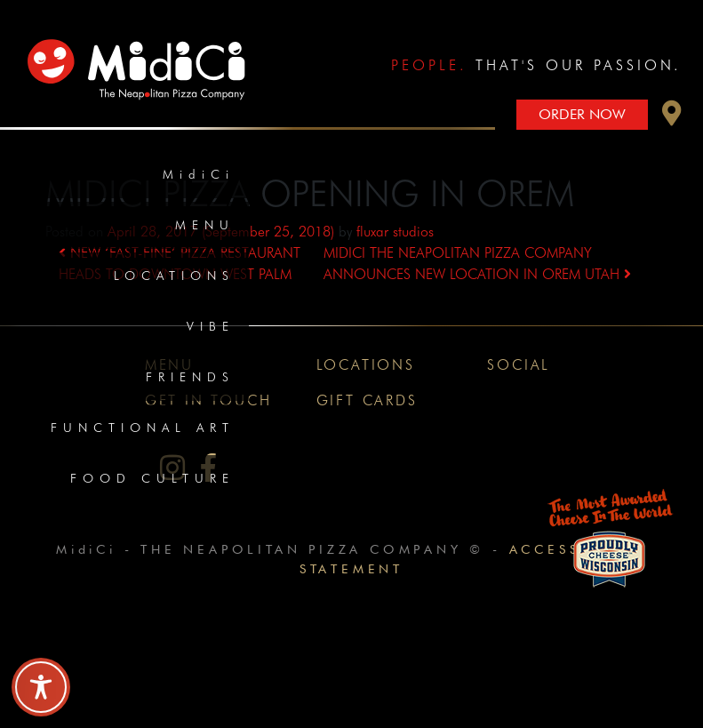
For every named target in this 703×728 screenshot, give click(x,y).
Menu (205, 225)
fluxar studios (395, 232)
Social (519, 365)
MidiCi (199, 174)
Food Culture (152, 478)
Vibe (211, 326)
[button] (672, 118)
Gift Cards (367, 400)
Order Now (582, 114)
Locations (174, 276)
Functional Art (143, 428)
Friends (190, 377)
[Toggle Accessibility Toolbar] (41, 687)
